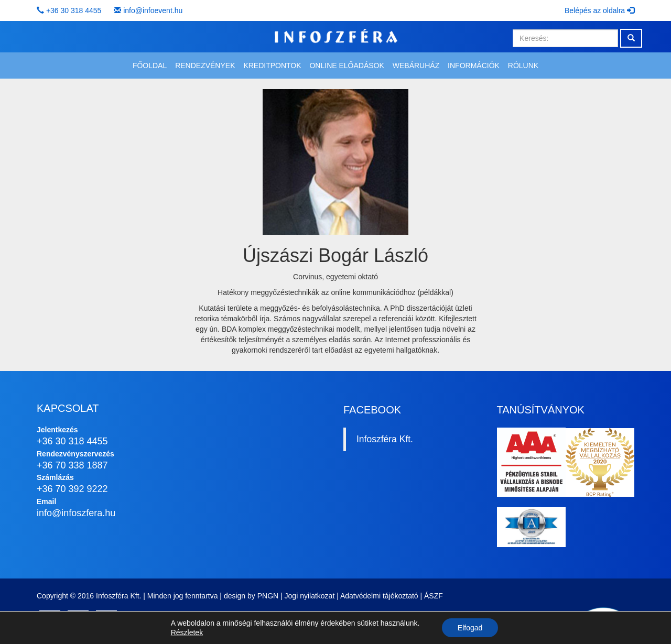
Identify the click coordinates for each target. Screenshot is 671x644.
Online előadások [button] (347, 66)
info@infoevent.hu (153, 10)
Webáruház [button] (416, 66)
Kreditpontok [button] (272, 66)
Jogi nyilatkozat (310, 596)
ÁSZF (434, 596)
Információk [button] (474, 66)
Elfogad (470, 628)
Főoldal (150, 66)
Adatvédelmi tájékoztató (379, 596)
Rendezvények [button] (205, 66)
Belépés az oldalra (599, 10)
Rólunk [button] (523, 66)
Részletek (187, 632)
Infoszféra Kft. (385, 439)
